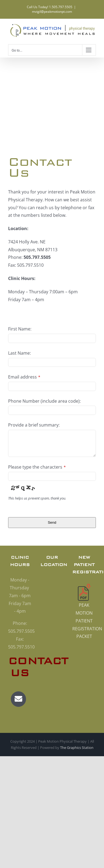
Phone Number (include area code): (44, 401)
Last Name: (19, 353)
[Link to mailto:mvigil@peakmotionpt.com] (18, 699)
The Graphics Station (77, 748)
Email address (24, 377)
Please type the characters (37, 467)
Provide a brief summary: (34, 425)
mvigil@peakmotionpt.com (52, 12)
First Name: (20, 329)
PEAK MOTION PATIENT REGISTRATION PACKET (87, 621)
